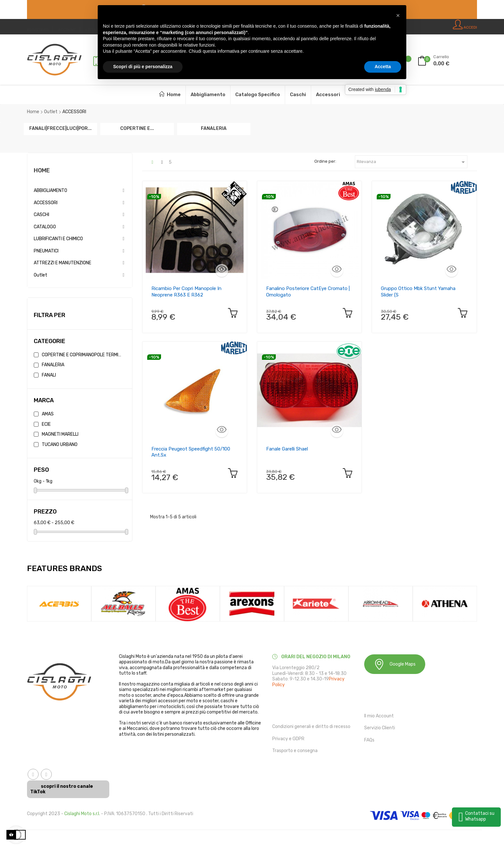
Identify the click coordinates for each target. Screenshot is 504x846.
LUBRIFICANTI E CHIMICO (58, 239)
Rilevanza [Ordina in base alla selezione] (412, 162)
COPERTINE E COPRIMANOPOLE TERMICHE (83, 355)
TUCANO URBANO (60, 445)
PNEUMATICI (46, 251)
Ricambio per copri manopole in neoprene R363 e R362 (186, 292)
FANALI (49, 375)
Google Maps (395, 664)
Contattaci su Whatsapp (480, 816)
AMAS (48, 414)
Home (42, 170)
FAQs (369, 740)
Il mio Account (379, 716)
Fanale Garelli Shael (287, 449)
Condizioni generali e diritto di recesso (311, 727)
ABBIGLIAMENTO (50, 191)
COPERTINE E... (137, 128)
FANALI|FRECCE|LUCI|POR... (60, 128)
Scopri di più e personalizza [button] (143, 67)
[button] (398, 15)
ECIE (46, 424)
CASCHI (41, 215)
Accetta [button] (383, 67)
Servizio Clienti (380, 728)
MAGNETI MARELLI (60, 434)
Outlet (40, 275)
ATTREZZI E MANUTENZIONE (63, 263)
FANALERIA (214, 128)
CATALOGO (45, 227)
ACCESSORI (46, 203)
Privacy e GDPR (288, 739)
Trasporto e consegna (295, 751)
